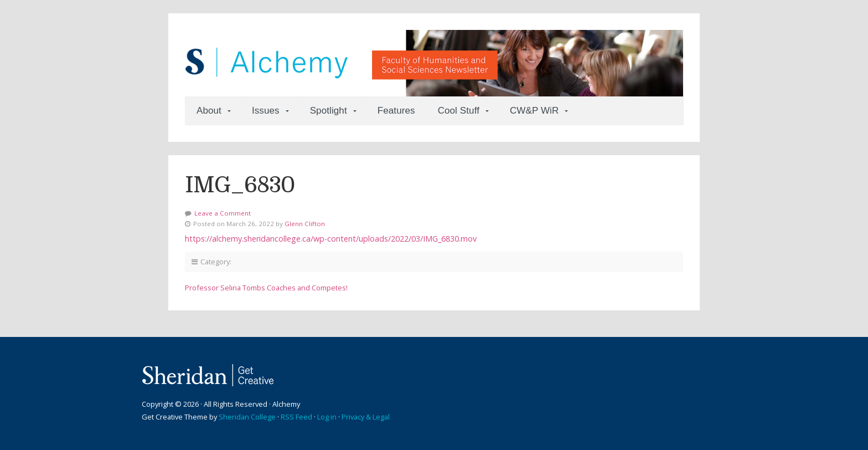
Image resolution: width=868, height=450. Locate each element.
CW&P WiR (534, 111)
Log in (327, 417)
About (209, 111)
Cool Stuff (459, 111)
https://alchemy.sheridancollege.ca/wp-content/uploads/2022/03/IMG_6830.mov (331, 239)
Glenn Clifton (305, 224)
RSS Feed (296, 417)
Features (396, 111)
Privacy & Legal (366, 417)
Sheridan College (247, 417)
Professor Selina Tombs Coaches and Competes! (266, 288)
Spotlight (329, 111)
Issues (266, 111)
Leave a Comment (223, 213)
